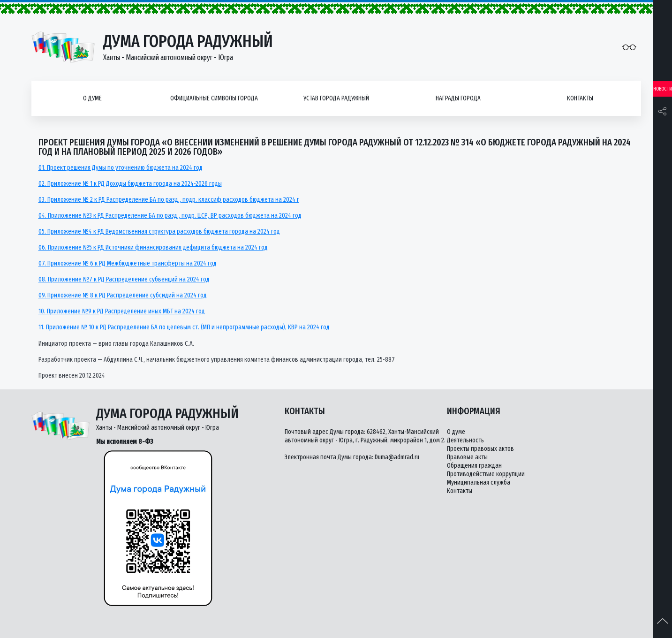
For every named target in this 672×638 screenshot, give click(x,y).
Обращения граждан (474, 466)
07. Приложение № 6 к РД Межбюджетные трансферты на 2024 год (128, 263)
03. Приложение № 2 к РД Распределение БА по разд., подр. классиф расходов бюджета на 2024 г (169, 200)
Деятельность (465, 440)
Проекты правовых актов (480, 449)
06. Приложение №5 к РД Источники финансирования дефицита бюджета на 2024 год (153, 247)
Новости (663, 89)
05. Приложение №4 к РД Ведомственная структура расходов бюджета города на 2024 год (159, 232)
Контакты (580, 98)
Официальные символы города (214, 98)
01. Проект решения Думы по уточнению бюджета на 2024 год (121, 168)
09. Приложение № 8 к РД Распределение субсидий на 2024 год (123, 295)
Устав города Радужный (336, 98)
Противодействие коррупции (486, 474)
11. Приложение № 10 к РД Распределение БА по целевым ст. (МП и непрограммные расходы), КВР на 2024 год (184, 327)
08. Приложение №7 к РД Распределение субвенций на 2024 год (124, 279)
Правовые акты (467, 457)
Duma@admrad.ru (397, 457)
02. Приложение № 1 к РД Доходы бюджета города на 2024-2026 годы (130, 184)
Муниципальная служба (479, 482)
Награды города (458, 98)
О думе (92, 98)
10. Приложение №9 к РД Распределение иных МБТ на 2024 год (122, 311)
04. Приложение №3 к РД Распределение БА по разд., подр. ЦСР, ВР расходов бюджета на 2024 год (170, 216)
